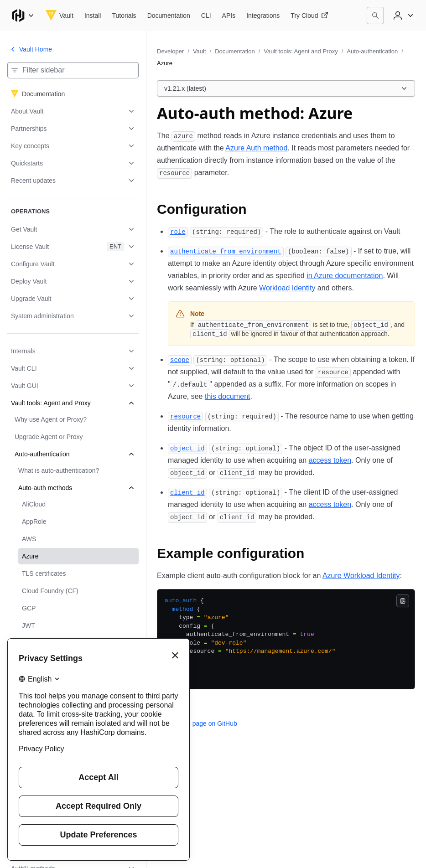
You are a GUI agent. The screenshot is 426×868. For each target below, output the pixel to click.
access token (330, 460)
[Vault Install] (93, 15)
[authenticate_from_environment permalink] (226, 251)
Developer (170, 51)
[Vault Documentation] (169, 15)
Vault (200, 51)
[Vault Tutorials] (124, 15)
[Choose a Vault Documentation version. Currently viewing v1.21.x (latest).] (286, 88)
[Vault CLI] (206, 15)
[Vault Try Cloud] (309, 15)
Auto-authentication (372, 51)
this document (228, 396)
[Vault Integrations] (263, 15)
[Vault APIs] (229, 15)
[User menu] (402, 15)
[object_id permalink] (187, 448)
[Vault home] (60, 15)
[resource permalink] (185, 416)
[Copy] (403, 601)
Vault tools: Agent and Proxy (301, 51)
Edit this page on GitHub (197, 723)
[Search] (375, 15)
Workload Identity (287, 288)
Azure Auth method (256, 148)
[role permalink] (178, 231)
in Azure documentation (345, 276)
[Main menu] (23, 15)
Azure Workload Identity (361, 576)
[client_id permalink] (187, 492)
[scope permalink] (180, 359)
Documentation (235, 51)
